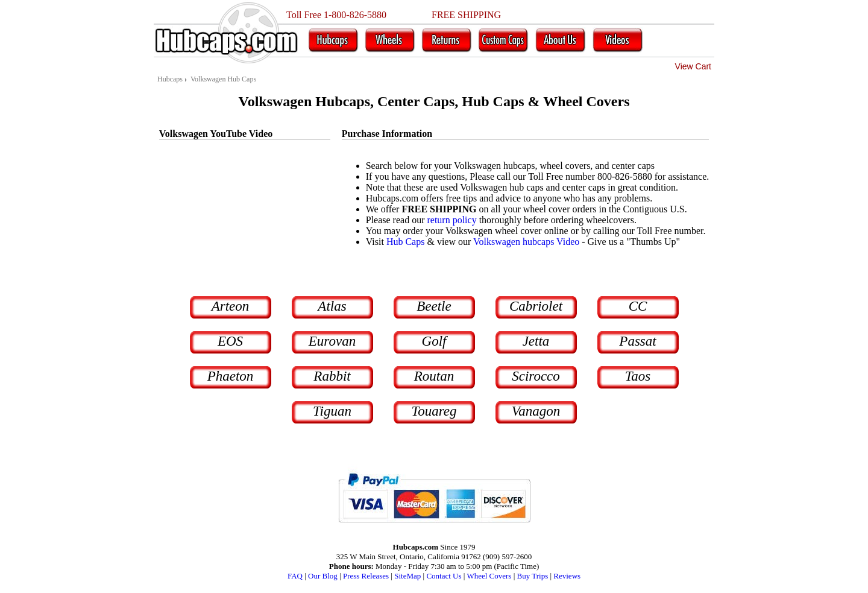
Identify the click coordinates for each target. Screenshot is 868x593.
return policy (451, 220)
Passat (637, 341)
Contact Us (444, 576)
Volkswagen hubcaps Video (526, 242)
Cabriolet (536, 306)
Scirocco (536, 376)
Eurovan (332, 341)
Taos (638, 376)
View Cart (693, 66)
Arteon (231, 306)
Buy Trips (533, 576)
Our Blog (323, 576)
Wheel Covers (489, 576)
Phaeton (231, 376)
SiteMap (407, 576)
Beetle (434, 306)
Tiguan (332, 411)
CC (638, 306)
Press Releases (366, 576)
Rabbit (332, 376)
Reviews (567, 576)
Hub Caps (406, 242)
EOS (230, 341)
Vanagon (536, 411)
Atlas (332, 306)
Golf (434, 341)
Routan (434, 376)
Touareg (434, 411)
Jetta (536, 341)
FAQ (295, 576)
